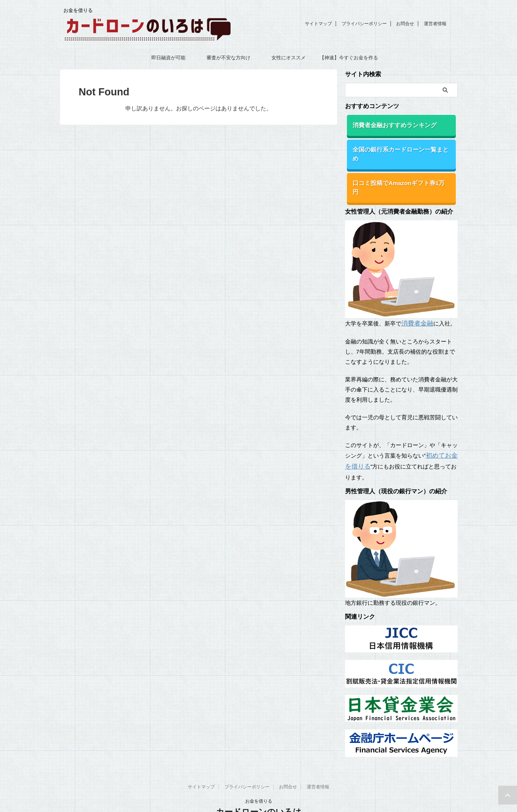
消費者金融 (415, 301)
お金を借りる (259, 777)
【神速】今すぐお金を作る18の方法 (349, 60)
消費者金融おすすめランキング (389, 125)
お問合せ (405, 24)
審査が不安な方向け (228, 58)
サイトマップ (318, 24)
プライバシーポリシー (364, 24)
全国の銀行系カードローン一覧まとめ (397, 148)
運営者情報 (435, 24)
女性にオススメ (289, 58)
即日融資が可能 (168, 58)
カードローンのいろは (259, 787)
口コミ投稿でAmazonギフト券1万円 (395, 171)
